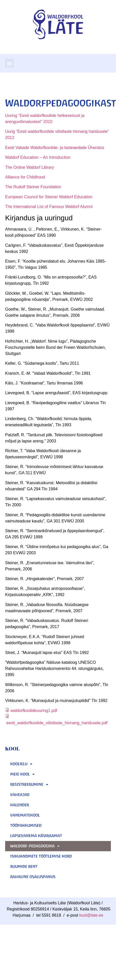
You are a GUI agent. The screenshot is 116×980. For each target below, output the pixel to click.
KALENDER (20, 805)
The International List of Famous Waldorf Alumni (49, 207)
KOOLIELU (21, 764)
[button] (9, 63)
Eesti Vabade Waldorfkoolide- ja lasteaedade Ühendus (55, 148)
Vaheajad (20, 795)
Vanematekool (25, 815)
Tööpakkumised (26, 825)
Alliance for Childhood (25, 177)
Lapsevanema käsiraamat (36, 836)
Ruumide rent (24, 867)
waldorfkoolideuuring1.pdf (34, 711)
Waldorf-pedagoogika (35, 846)
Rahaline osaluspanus (33, 877)
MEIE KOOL (22, 774)
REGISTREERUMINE (29, 785)
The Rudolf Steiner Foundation (33, 187)
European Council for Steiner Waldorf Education (49, 197)
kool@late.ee (91, 915)
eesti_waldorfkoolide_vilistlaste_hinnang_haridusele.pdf (57, 723)
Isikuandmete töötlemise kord (41, 856)
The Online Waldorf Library (30, 167)
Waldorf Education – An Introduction (38, 157)
